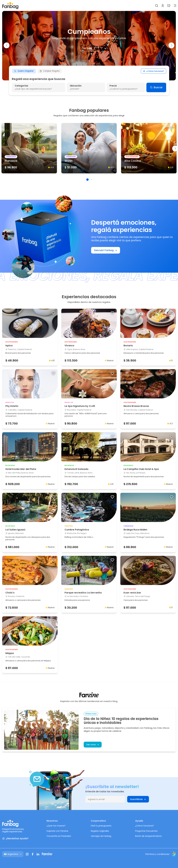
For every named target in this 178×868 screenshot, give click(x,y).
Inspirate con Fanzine (57, 831)
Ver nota (93, 745)
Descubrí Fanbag (106, 250)
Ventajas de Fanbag (101, 836)
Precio (113, 86)
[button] (7, 45)
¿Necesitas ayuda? (15, 839)
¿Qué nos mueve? (56, 826)
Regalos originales (100, 831)
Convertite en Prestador (59, 836)
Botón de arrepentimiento (149, 836)
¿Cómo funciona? (153, 71)
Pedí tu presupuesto (101, 826)
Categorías (21, 86)
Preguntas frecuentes (146, 831)
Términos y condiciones (157, 854)
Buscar (156, 87)
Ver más (89, 48)
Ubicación (76, 86)
